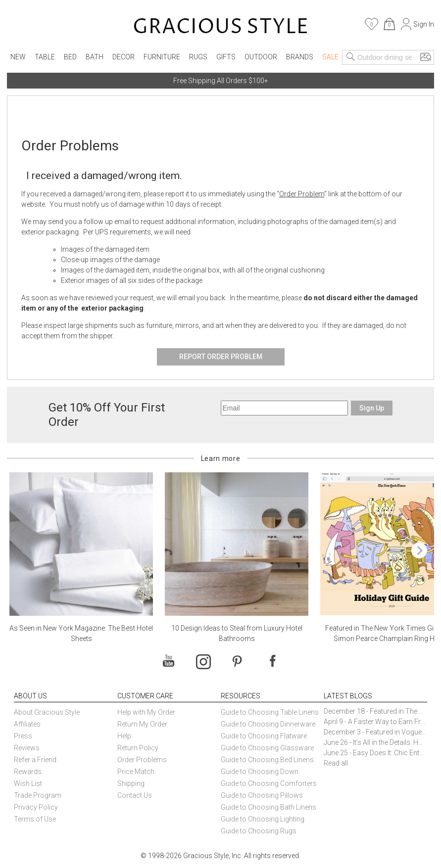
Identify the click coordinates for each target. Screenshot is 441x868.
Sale (330, 57)
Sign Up (372, 408)
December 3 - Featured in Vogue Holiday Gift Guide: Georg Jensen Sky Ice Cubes (375, 732)
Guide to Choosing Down (260, 772)
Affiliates (27, 724)
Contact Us (135, 795)
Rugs (198, 57)
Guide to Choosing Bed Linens (267, 760)
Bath (95, 57)
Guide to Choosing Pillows (263, 795)
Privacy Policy (36, 807)
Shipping (131, 783)
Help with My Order (146, 712)
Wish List (28, 783)
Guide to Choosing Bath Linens (269, 807)
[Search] (351, 57)
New (18, 57)
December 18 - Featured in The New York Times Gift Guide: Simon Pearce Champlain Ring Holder (375, 711)
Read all (336, 763)
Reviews (27, 748)
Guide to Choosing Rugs (259, 831)
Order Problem (302, 194)
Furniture (162, 57)
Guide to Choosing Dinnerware (268, 724)
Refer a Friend (35, 760)
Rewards (28, 772)
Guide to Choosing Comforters (269, 783)
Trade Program (38, 795)
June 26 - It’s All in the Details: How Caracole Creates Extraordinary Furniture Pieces (375, 742)
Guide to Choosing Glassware (267, 748)
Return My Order (142, 724)
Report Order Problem (221, 357)
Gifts (226, 57)
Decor (123, 57)
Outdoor (261, 57)
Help (124, 736)
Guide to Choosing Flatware (264, 736)
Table (45, 57)
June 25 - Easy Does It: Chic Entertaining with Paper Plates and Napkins (375, 753)
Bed (70, 57)
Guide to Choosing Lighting (263, 819)
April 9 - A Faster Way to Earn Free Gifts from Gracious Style (375, 722)
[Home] (220, 27)
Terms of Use (35, 819)
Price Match (136, 772)
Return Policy (138, 748)
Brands (300, 57)
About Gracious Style (47, 712)
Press (23, 736)
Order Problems (142, 760)
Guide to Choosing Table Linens (270, 712)
